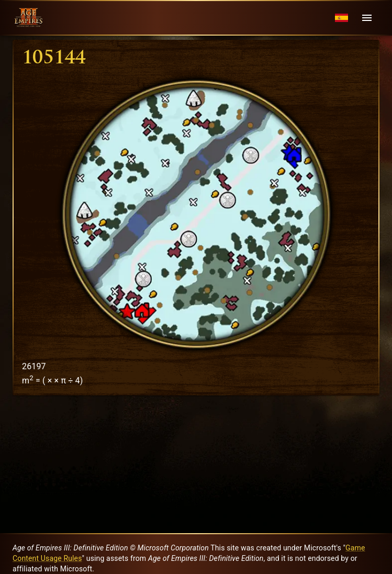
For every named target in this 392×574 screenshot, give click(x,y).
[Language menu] (341, 18)
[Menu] (367, 18)
